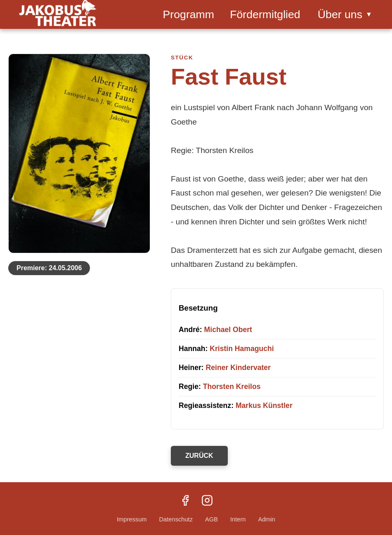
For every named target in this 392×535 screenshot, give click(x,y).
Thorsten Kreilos (232, 387)
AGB (211, 519)
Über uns (345, 14)
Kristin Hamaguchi (242, 349)
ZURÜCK (199, 456)
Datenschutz (176, 519)
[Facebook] (185, 501)
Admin (267, 519)
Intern (238, 519)
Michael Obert (228, 330)
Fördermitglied (265, 14)
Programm (189, 14)
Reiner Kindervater (238, 368)
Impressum (132, 519)
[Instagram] (207, 501)
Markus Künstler (264, 405)
